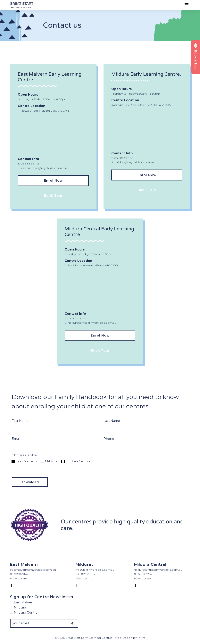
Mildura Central (76, 461)
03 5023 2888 (85, 574)
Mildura (49, 461)
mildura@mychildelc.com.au (95, 570)
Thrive (141, 638)
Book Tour (53, 195)
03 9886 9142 (20, 574)
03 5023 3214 (143, 574)
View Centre (18, 578)
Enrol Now (53, 180)
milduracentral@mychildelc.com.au (158, 570)
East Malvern (24, 461)
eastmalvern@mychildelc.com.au (33, 570)
